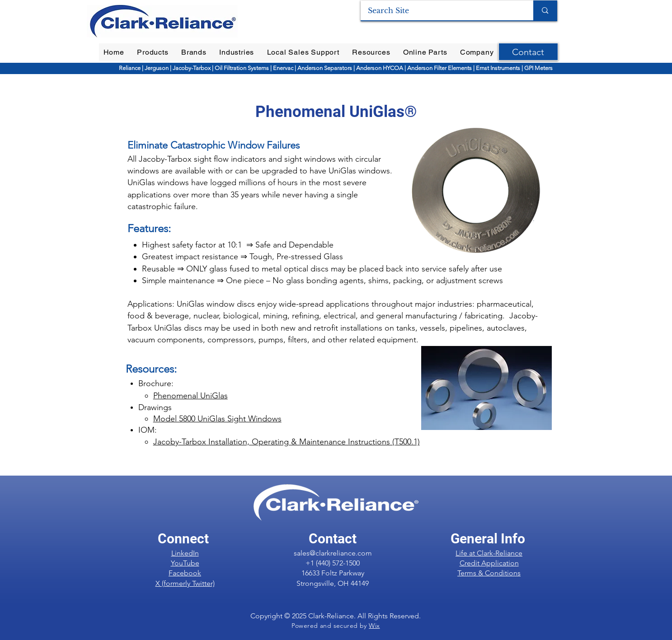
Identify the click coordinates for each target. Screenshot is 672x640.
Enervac (284, 68)
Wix (374, 626)
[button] (153, 52)
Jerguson (157, 68)
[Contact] (528, 52)
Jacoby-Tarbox (191, 68)
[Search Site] (441, 10)
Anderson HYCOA (380, 68)
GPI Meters (538, 68)
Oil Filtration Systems (242, 68)
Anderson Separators (325, 68)
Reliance (130, 68)
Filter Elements (452, 68)
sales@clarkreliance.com (333, 553)
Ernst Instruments (498, 68)
